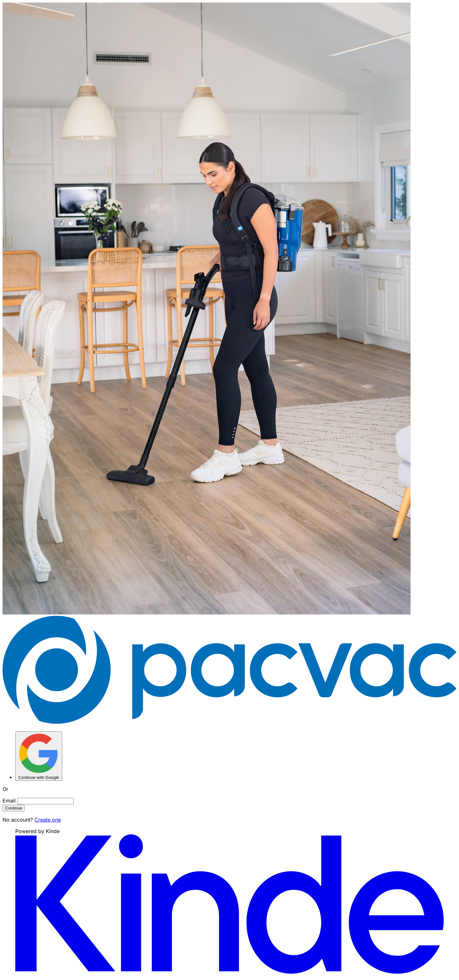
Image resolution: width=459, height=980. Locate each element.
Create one (48, 820)
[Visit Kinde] (229, 972)
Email (9, 801)
